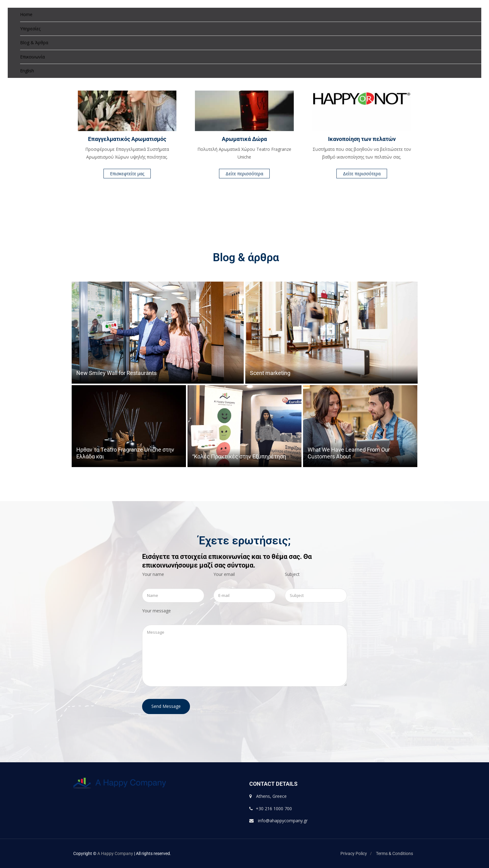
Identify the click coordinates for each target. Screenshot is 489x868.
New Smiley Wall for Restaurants (116, 373)
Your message (156, 611)
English (27, 71)
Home (26, 14)
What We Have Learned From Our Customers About (349, 453)
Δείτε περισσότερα (244, 174)
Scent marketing (270, 373)
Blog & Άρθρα (34, 43)
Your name (153, 574)
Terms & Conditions (394, 853)
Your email (224, 574)
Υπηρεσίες (30, 29)
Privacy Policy (354, 853)
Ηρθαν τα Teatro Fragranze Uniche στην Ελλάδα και (125, 453)
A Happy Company (115, 853)
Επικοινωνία (32, 57)
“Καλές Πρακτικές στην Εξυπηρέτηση (239, 456)
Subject (292, 574)
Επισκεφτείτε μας (127, 174)
